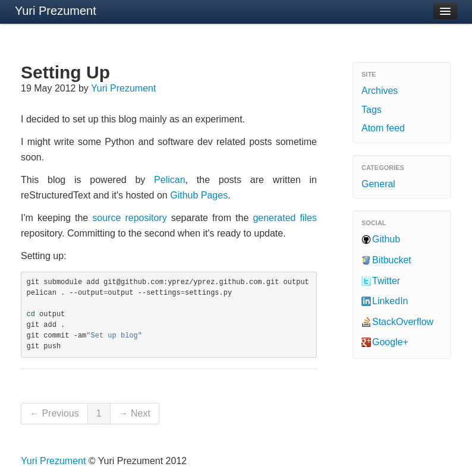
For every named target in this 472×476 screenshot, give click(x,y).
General (378, 184)
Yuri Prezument (56, 11)
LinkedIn (390, 301)
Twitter (386, 281)
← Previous (54, 413)
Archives (380, 91)
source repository (129, 218)
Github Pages (199, 195)
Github (386, 239)
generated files (285, 218)
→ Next (135, 413)
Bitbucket (392, 260)
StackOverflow (403, 322)
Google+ (390, 342)
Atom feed (383, 128)
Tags (372, 110)
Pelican (169, 180)
